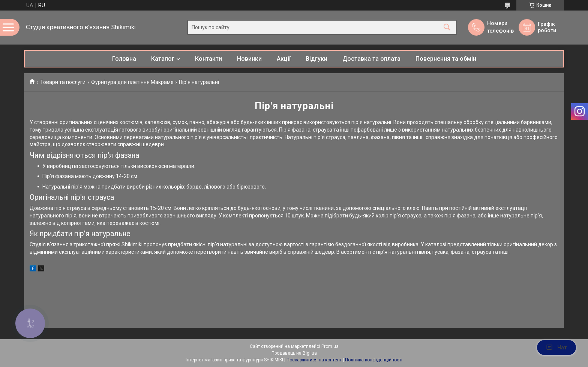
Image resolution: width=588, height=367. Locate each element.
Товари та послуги (63, 82)
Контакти (208, 59)
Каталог (163, 59)
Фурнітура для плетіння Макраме (132, 82)
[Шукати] (447, 28)
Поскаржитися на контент (314, 360)
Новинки (249, 59)
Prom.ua (330, 346)
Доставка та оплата (371, 59)
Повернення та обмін (446, 59)
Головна (124, 59)
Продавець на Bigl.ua (294, 353)
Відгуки (316, 59)
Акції (284, 59)
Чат (556, 348)
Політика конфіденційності (374, 360)
